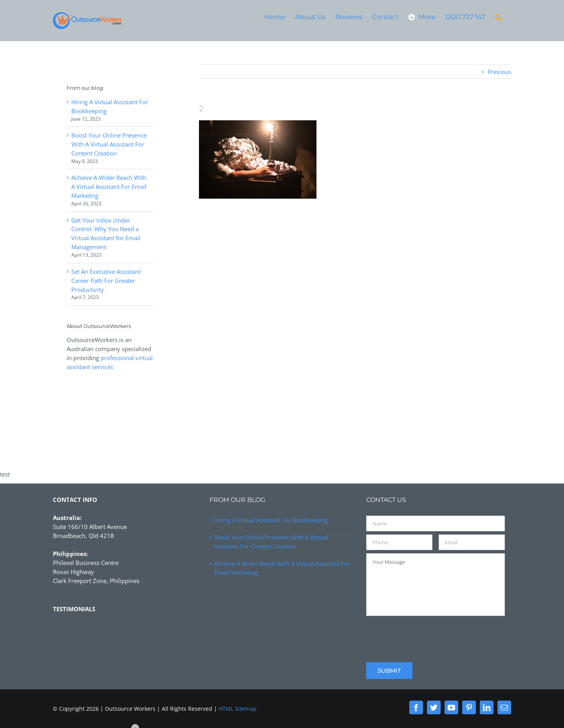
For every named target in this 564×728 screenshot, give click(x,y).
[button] (498, 17)
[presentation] (426, 634)
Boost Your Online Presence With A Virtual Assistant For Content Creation (109, 144)
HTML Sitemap (238, 709)
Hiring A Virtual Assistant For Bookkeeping (271, 520)
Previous (499, 72)
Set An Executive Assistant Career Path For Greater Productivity (106, 281)
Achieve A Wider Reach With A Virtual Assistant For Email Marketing (109, 187)
